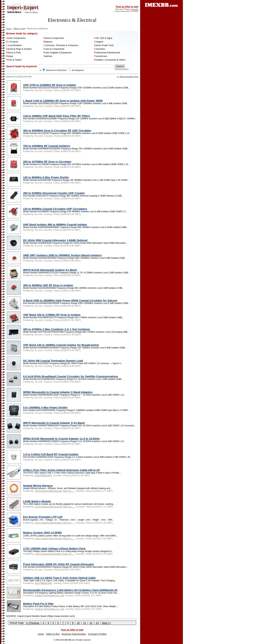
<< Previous (33, 623)
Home (9, 29)
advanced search (122, 69)
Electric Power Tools (104, 45)
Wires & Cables (14, 60)
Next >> (106, 623)
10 (78, 623)
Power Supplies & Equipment (57, 53)
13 (97, 623)
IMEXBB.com (70, 640)
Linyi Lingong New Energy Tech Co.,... (55, 491)
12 (91, 623)
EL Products (12, 42)
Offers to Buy (53, 634)
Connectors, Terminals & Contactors (61, 45)
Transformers (101, 56)
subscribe (134, 9)
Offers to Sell (19, 29)
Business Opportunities (74, 634)
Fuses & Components (54, 49)
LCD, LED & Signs (103, 38)
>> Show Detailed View (128, 77)
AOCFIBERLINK (43, 475)
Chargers (99, 42)
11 (84, 623)
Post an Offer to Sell (127, 7)
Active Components (16, 38)
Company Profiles (97, 634)
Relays (10, 56)
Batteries (48, 42)
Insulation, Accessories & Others (110, 60)
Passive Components (54, 38)
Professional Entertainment (107, 53)
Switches (48, 56)
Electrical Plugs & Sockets (19, 49)
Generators (100, 49)
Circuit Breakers (14, 45)
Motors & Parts (14, 53)
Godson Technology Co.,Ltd (49, 595)
